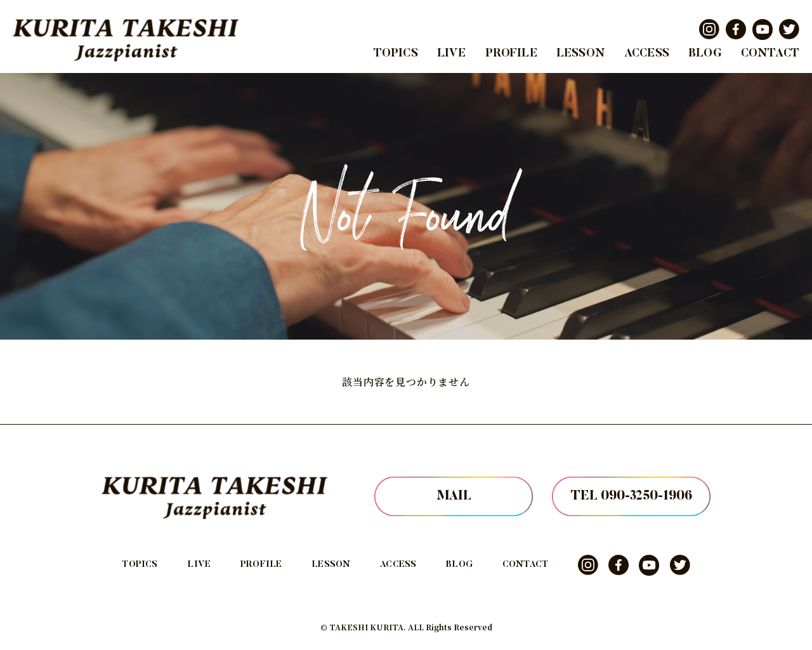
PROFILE (511, 54)
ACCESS (647, 54)
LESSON (581, 54)
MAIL (454, 496)
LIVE (452, 54)
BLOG (705, 54)
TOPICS (396, 54)
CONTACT (770, 54)
